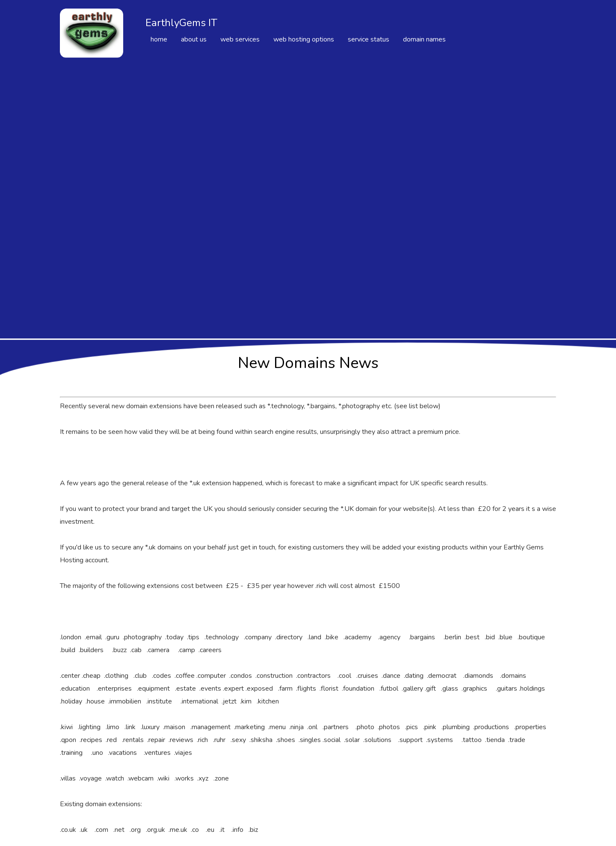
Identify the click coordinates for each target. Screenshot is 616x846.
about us (194, 39)
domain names (424, 39)
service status (369, 39)
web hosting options (304, 39)
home (159, 39)
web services (240, 39)
